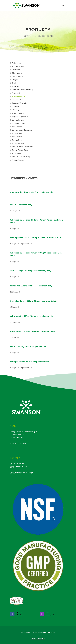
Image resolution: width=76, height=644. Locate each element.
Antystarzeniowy (18, 66)
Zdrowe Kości (17, 127)
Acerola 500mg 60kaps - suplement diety (29, 347)
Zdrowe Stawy (17, 140)
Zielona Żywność (18, 160)
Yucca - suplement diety (21, 205)
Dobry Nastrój (17, 76)
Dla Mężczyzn (17, 73)
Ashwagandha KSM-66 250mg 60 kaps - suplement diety (36, 238)
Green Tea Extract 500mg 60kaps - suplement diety (33, 301)
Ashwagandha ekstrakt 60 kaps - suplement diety (33, 331)
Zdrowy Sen (16, 153)
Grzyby (15, 83)
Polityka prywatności (38, 638)
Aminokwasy (17, 63)
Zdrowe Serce (17, 137)
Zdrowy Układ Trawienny (21, 157)
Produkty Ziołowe (19, 96)
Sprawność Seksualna (20, 103)
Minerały (15, 86)
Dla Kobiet (16, 70)
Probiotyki (16, 93)
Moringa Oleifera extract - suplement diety (29, 362)
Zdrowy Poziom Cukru (20, 150)
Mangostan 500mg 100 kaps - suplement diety (31, 286)
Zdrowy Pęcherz (18, 143)
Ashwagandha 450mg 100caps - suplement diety (32, 316)
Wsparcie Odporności (20, 116)
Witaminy (15, 110)
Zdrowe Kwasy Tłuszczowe (22, 130)
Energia (15, 80)
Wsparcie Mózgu (18, 113)
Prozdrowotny (17, 100)
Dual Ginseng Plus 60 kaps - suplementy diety (31, 271)
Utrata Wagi (16, 106)
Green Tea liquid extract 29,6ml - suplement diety (32, 192)
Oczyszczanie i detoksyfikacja (23, 90)
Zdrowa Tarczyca (18, 120)
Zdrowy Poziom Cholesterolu (23, 147)
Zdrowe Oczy (17, 133)
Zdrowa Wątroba (18, 123)
